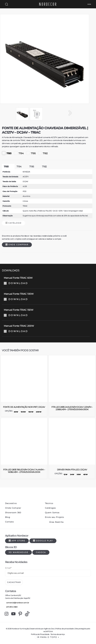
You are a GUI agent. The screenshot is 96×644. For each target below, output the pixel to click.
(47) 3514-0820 (11, 607)
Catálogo (13, 223)
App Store (17, 541)
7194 (19, 153)
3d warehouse (18, 552)
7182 (43, 153)
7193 (7, 153)
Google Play (43, 541)
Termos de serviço (58, 634)
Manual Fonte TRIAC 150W (46, 313)
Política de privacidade (64, 629)
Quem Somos (52, 513)
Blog (8, 517)
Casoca (41, 552)
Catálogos (50, 508)
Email (8, 568)
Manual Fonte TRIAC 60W (46, 281)
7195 (31, 153)
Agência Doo (49, 629)
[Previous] (18, 113)
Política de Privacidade (40, 634)
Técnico (49, 503)
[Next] (71, 113)
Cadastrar (14, 582)
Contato (9, 522)
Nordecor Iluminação (20, 629)
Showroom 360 (13, 513)
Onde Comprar (17, 245)
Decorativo (11, 503)
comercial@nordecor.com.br (17, 603)
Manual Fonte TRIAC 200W (46, 329)
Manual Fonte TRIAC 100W (46, 297)
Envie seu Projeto (54, 517)
